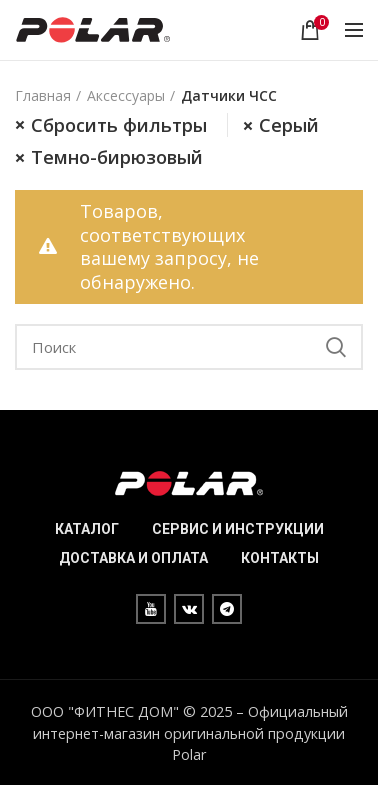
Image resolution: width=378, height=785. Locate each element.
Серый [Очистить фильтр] (289, 125)
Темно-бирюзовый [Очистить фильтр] (117, 157)
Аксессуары (126, 95)
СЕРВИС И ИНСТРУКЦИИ (238, 529)
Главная (43, 95)
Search (336, 347)
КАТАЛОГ (87, 529)
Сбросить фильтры (119, 125)
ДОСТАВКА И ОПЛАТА (133, 558)
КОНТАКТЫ (280, 558)
